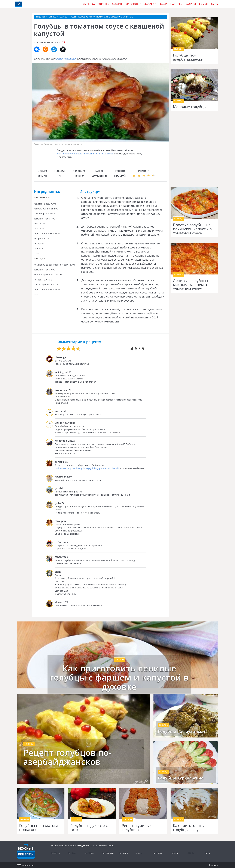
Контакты (214, 865)
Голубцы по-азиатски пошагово (39, 828)
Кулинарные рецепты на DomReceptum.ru (26, 851)
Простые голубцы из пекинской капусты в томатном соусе (192, 229)
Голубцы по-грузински (181, 731)
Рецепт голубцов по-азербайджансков (67, 757)
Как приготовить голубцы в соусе (188, 828)
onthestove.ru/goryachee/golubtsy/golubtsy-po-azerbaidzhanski (87, 468)
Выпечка (89, 4)
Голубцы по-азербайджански (188, 57)
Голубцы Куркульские (181, 778)
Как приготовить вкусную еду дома (19, 4)
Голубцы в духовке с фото (89, 828)
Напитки (177, 4)
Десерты (118, 4)
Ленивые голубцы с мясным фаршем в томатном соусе (191, 285)
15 (63, 42)
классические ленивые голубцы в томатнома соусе (85, 154)
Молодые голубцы (190, 107)
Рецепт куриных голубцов (137, 828)
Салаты (191, 4)
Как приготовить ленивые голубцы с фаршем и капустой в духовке (119, 677)
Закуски (150, 4)
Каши (163, 4)
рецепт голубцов (66, 59)
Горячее (103, 4)
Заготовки (134, 4)
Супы (215, 4)
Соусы (204, 4)
